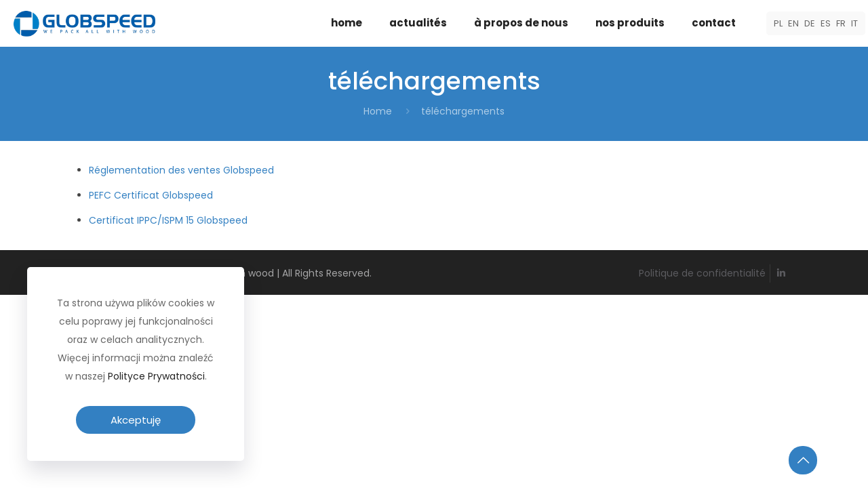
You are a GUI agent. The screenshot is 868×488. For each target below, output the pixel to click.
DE (810, 23)
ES (826, 23)
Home (378, 111)
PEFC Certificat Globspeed (151, 195)
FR (841, 23)
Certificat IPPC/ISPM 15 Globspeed (168, 220)
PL (778, 23)
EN (793, 23)
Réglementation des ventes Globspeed (181, 170)
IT (854, 23)
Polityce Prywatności (156, 376)
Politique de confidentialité (702, 273)
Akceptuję (136, 420)
